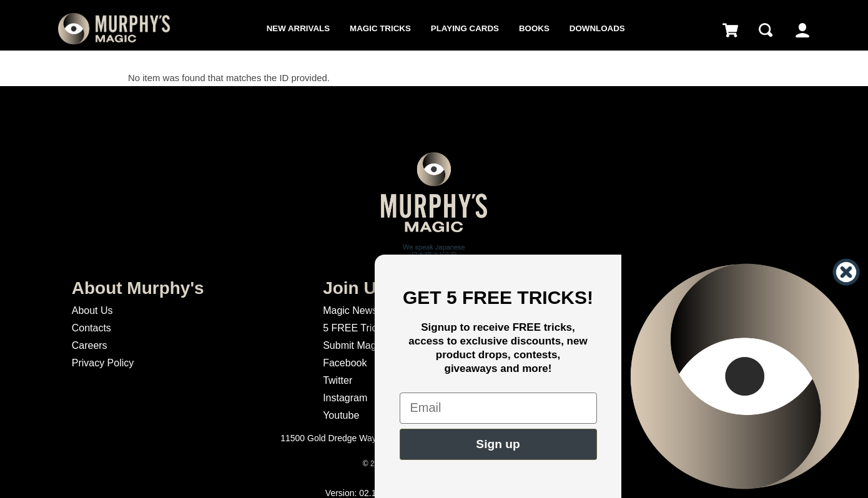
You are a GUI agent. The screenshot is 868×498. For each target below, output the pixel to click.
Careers (90, 345)
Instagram (345, 398)
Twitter (338, 380)
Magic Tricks (380, 28)
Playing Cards (465, 28)
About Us (92, 310)
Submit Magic (353, 345)
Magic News (350, 310)
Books (534, 28)
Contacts (91, 328)
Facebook (345, 363)
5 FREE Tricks (355, 328)
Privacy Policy (103, 363)
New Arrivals (298, 28)
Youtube (341, 415)
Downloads (597, 28)
